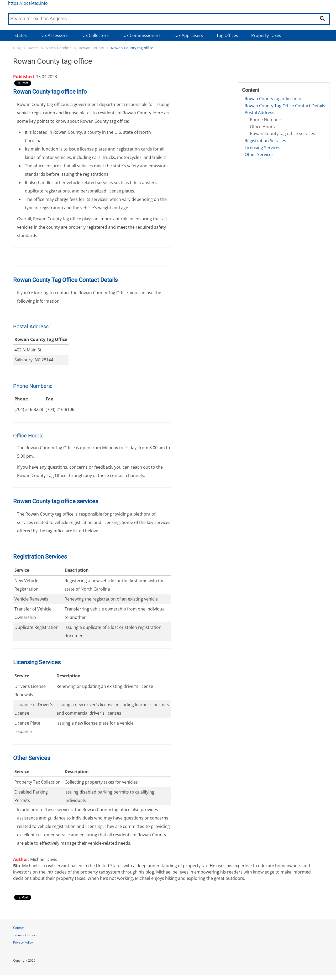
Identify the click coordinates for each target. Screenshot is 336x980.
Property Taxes (266, 35)
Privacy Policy (23, 942)
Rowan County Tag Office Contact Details (285, 106)
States (21, 35)
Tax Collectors (95, 35)
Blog (17, 48)
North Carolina (59, 48)
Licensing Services (262, 148)
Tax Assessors (54, 35)
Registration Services (265, 141)
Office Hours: (263, 127)
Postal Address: (260, 113)
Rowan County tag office (132, 48)
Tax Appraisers (188, 35)
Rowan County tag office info (273, 99)
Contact (19, 928)
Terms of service (25, 935)
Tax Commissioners (141, 35)
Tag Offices (227, 35)
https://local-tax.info (28, 3)
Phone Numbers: (267, 120)
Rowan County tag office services (282, 133)
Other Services (259, 154)
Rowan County (91, 48)
